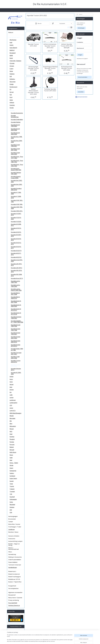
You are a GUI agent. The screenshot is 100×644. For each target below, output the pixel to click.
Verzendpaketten (13, 588)
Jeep (11, 387)
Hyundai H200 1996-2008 (17, 208)
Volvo (11, 502)
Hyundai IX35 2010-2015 (16, 271)
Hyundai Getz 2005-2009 (17, 185)
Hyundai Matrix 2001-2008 (15, 294)
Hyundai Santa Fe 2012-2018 (16, 314)
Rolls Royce (13, 452)
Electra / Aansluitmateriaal (14, 549)
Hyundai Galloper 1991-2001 (16, 173)
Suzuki (12, 481)
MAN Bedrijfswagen (15, 413)
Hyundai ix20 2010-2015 (16, 265)
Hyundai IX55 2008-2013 (16, 275)
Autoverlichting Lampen (15, 541)
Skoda (11, 465)
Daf (11, 76)
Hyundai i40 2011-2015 (16, 254)
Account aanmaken (83, 77)
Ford (11, 97)
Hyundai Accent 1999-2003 (15, 126)
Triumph (12, 491)
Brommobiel (12, 519)
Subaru (12, 473)
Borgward (13, 53)
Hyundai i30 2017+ (16, 251)
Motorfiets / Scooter (14, 524)
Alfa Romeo (13, 40)
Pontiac (12, 442)
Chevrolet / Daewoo (15, 61)
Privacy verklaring (14, 600)
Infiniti (11, 377)
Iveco (11, 382)
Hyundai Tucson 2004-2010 (16, 361)
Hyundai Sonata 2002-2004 (16, 337)
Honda (12, 108)
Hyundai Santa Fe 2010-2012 (16, 310)
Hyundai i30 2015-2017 (16, 247)
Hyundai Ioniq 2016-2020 (17, 261)
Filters (10, 552)
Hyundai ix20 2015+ (17, 268)
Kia (11, 392)
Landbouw (11, 529)
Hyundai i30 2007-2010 (16, 235)
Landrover (13, 400)
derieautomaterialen (81, 97)
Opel (11, 434)
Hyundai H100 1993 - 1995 (17, 201)
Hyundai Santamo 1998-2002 (16, 318)
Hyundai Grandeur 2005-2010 (16, 189)
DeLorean (13, 82)
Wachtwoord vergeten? (82, 59)
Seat (11, 460)
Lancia (11, 397)
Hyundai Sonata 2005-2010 (16, 341)
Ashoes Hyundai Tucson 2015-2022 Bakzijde (67, 46)
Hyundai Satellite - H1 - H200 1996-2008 (17, 322)
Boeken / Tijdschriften (15, 582)
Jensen (12, 390)
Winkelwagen (81, 28)
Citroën (12, 66)
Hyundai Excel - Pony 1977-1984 (17, 157)
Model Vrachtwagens (15, 577)
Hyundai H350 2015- (17, 211)
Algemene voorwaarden (15, 592)
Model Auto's (12, 571)
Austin (11, 45)
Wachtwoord (80, 48)
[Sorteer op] (62, 24)
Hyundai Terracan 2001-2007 (16, 353)
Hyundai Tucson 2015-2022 (33, 45)
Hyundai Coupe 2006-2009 (15, 153)
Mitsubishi (13, 426)
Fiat (11, 95)
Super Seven (13, 478)
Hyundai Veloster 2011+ (16, 369)
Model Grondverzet (14, 574)
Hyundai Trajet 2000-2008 (15, 357)
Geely (11, 100)
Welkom (11, 33)
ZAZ (11, 510)
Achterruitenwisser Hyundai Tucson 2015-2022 (50, 46)
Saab (11, 458)
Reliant (12, 447)
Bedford (12, 50)
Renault (12, 450)
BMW (11, 56)
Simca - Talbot (14, 463)
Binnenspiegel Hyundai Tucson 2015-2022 (33, 68)
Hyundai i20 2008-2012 (16, 225)
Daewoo (12, 74)
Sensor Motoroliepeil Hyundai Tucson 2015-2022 (33, 92)
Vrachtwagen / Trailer (15, 527)
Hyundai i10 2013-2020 (16, 218)
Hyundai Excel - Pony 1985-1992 (17, 161)
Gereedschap (12, 554)
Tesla (11, 484)
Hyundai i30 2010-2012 (16, 239)
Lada (11, 395)
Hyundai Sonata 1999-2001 (16, 333)
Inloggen (80, 55)
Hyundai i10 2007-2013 (16, 214)
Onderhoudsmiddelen (15, 560)
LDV (11, 405)
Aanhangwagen (13, 516)
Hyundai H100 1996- (17, 204)
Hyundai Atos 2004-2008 (17, 141)
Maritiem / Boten (13, 532)
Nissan (12, 429)
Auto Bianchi (13, 48)
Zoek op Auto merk (14, 37)
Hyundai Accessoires (17, 113)
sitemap (58, 641)
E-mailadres (80, 42)
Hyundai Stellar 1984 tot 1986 (17, 349)
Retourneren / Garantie (15, 598)
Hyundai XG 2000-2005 (16, 373)
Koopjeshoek (12, 586)
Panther (12, 437)
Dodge (12, 84)
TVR (11, 494)
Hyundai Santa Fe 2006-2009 (16, 306)
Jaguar (12, 384)
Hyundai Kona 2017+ (17, 278)
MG (11, 421)
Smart (11, 468)
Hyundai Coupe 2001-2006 (15, 149)
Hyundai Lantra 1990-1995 (15, 282)
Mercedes (12, 418)
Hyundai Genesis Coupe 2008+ (16, 177)
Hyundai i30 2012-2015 (16, 243)
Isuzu (11, 379)
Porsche (12, 445)
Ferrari (12, 92)
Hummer (12, 105)
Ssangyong (13, 471)
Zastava (12, 507)
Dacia (11, 71)
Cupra (11, 69)
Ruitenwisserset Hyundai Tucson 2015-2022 (67, 68)
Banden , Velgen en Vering (14, 545)
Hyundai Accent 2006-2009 (15, 133)
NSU (11, 431)
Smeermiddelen (13, 562)
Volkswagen (13, 499)
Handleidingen (13, 567)
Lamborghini (13, 403)
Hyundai (12, 110)
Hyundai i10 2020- (16, 222)
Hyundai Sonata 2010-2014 (16, 345)
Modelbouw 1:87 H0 (14, 579)
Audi (11, 42)
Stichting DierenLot (14, 606)
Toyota (12, 486)
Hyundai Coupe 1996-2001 (15, 145)
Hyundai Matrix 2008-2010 (15, 298)
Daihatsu (12, 79)
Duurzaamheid (13, 603)
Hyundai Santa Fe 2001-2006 (16, 302)
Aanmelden (81, 92)
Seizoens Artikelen (14, 536)
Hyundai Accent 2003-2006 (15, 129)
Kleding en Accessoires (15, 557)
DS (10, 89)
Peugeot (12, 439)
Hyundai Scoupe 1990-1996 (16, 326)
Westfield (12, 505)
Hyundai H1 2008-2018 (16, 197)
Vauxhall (12, 497)
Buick (11, 58)
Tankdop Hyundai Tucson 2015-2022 (50, 90)
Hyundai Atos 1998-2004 (17, 137)
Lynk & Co (13, 411)
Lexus (11, 408)
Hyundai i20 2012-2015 (16, 229)
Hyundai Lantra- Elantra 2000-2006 (16, 290)
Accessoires (12, 539)
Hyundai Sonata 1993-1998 (16, 330)
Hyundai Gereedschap (15, 116)
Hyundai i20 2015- (16, 232)
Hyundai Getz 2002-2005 (17, 181)
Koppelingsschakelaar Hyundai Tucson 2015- (50, 68)
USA (11, 512)
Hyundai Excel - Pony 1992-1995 (17, 165)
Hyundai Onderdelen (17, 120)
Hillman (12, 102)
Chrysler (12, 63)
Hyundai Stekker (16, 122)
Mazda (12, 416)
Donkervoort (13, 87)
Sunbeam (12, 476)
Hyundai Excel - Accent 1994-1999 (16, 169)
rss (62, 641)
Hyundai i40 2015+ (16, 257)
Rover (11, 455)
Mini (11, 424)
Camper (11, 522)
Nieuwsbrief (12, 595)
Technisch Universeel (15, 565)
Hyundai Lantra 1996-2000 (15, 286)
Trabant (12, 489)
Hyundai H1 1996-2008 (16, 193)
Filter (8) (38, 23)
